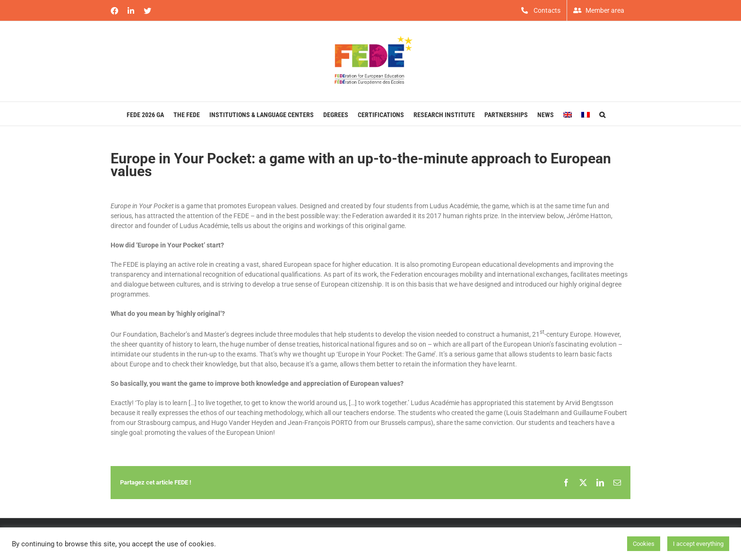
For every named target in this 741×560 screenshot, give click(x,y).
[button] (602, 114)
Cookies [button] (644, 544)
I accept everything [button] (698, 544)
